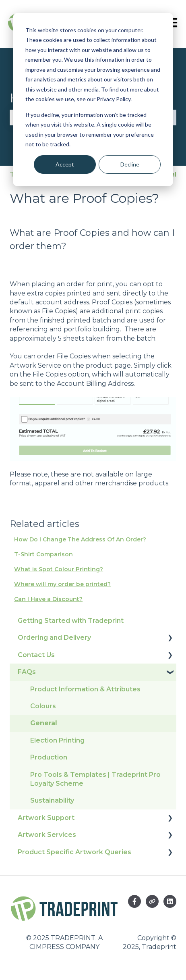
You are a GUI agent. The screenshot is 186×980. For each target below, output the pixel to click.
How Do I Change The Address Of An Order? (80, 539)
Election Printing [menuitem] (57, 740)
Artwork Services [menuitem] (47, 835)
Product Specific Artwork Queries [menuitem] (74, 852)
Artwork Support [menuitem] (46, 818)
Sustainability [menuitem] (52, 800)
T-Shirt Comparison (43, 554)
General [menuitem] (44, 723)
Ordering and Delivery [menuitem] (54, 638)
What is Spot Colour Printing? (59, 569)
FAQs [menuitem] (27, 672)
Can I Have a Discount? (48, 599)
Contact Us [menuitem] (36, 655)
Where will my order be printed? (62, 584)
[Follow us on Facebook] (134, 901)
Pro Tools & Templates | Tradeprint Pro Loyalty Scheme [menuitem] (95, 779)
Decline (130, 164)
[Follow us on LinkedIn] (170, 901)
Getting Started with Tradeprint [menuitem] (71, 621)
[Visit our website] (152, 901)
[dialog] (93, 100)
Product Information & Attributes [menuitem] (85, 689)
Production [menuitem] (49, 757)
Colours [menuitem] (43, 706)
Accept (65, 164)
